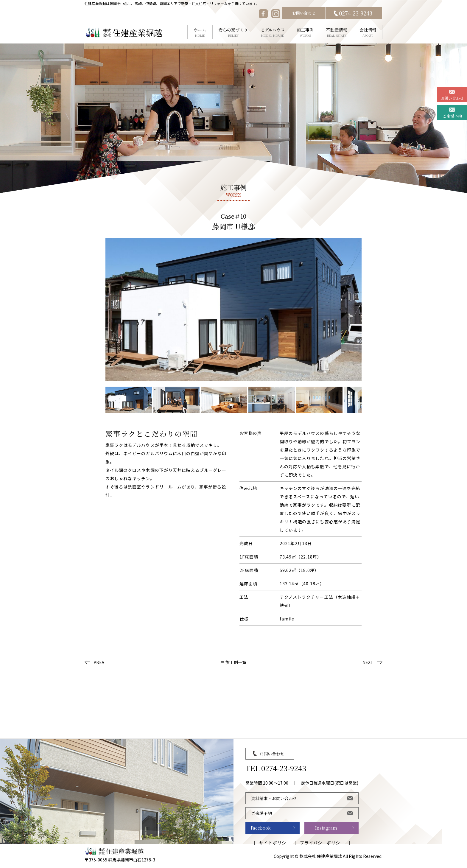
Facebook (261, 828)
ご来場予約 (452, 116)
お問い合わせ (304, 13)
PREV (99, 662)
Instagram (326, 828)
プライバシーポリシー (322, 843)
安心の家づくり (233, 32)
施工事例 (305, 32)
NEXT (368, 662)
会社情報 (368, 32)
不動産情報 (337, 32)
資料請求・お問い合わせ (274, 798)
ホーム (200, 32)
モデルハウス (272, 32)
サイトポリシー (275, 843)
